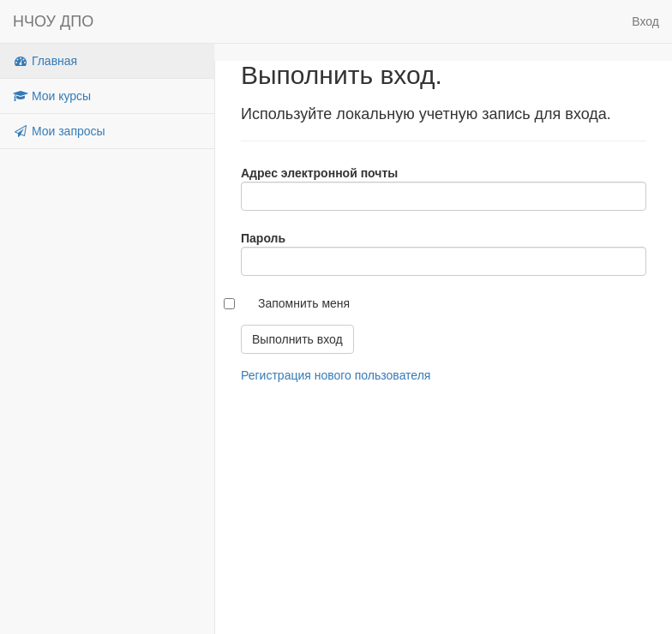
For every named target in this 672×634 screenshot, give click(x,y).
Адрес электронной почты (319, 173)
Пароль (263, 238)
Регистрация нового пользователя (336, 375)
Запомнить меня (304, 303)
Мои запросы (59, 131)
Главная (45, 61)
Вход (645, 21)
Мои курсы (52, 96)
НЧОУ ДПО (53, 21)
